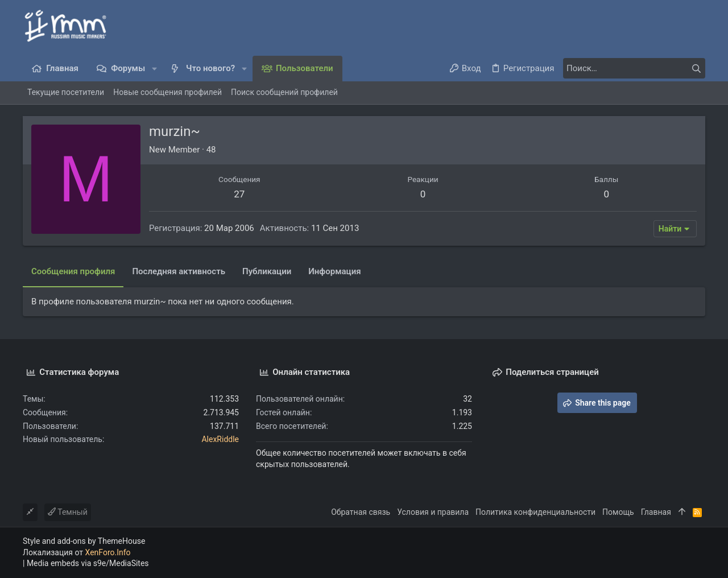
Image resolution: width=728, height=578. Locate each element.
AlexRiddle (220, 439)
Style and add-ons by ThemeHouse (84, 541)
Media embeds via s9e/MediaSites (88, 563)
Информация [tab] (334, 271)
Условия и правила (433, 512)
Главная (656, 512)
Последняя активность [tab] (179, 271)
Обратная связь (361, 512)
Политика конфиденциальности (535, 512)
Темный (68, 512)
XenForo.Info (108, 552)
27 (239, 194)
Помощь (618, 512)
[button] (154, 69)
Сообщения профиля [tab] (73, 271)
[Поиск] (634, 68)
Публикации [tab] (267, 271)
